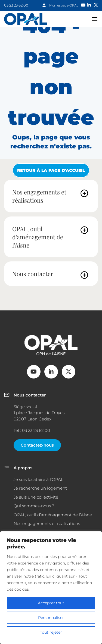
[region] (51, 588)
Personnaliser (51, 618)
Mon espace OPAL (64, 5)
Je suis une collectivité (36, 497)
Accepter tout (51, 603)
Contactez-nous (37, 445)
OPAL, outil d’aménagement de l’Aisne (53, 515)
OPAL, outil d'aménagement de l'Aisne (38, 237)
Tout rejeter (51, 632)
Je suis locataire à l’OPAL (38, 479)
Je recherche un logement (40, 488)
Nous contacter (33, 274)
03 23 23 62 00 (16, 5)
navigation (95, 19)
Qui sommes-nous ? (34, 506)
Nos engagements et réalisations (39, 196)
